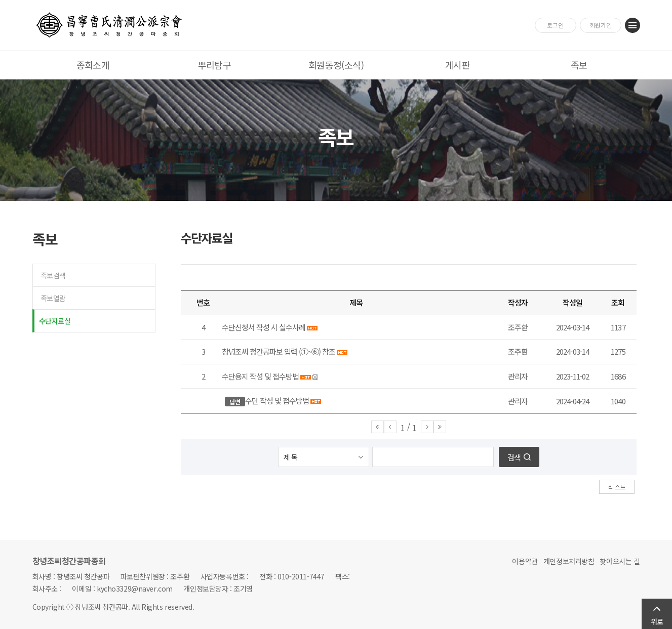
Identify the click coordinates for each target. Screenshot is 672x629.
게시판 (458, 65)
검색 (514, 457)
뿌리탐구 (215, 65)
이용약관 (525, 561)
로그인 (555, 25)
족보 (579, 65)
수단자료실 (55, 321)
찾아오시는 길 (620, 561)
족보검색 (53, 275)
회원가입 (601, 25)
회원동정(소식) (336, 65)
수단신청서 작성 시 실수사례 (264, 327)
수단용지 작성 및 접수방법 (260, 376)
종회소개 (93, 65)
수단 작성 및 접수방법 (277, 401)
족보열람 (53, 298)
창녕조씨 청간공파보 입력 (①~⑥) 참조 (279, 351)
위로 (657, 621)
